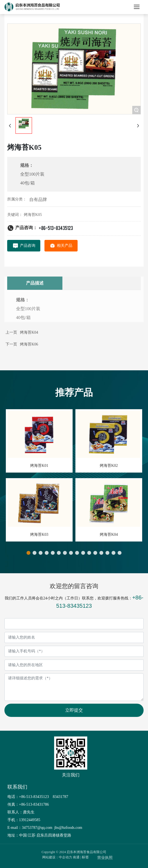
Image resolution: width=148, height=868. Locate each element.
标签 (85, 857)
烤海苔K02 (109, 466)
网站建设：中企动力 (57, 857)
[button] (28, 553)
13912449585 (30, 820)
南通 (76, 857)
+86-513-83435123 (56, 228)
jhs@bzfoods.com (68, 828)
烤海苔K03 (39, 535)
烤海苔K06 (29, 344)
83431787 (61, 797)
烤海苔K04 (29, 332)
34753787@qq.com (37, 828)
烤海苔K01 (39, 466)
